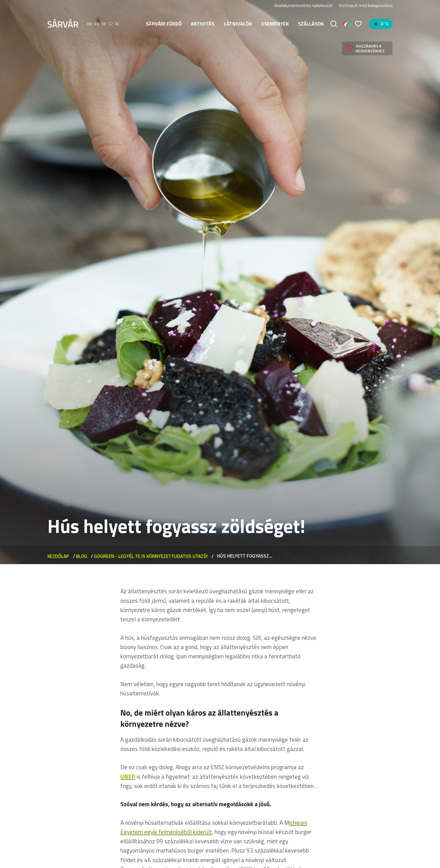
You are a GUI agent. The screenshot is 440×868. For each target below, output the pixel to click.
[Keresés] (334, 24)
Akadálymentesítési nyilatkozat (303, 5)
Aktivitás (203, 24)
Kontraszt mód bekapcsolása (366, 6)
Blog (82, 556)
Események (275, 24)
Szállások (311, 24)
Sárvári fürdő (164, 24)
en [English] (97, 24)
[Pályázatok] (346, 24)
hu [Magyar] (90, 24)
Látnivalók (238, 24)
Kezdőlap (58, 556)
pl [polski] (117, 24)
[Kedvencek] (358, 24)
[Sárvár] (63, 23)
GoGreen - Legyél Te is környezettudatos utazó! (151, 556)
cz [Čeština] (111, 24)
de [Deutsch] (104, 24)
